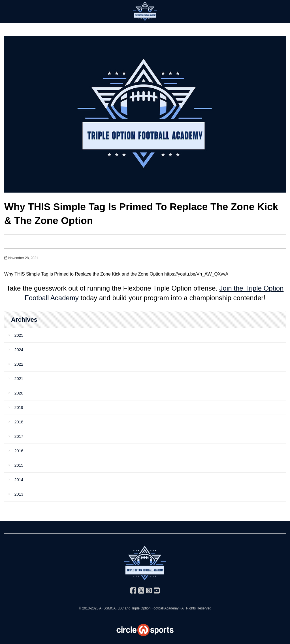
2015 (19, 465)
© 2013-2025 (89, 608)
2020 (19, 393)
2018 (19, 422)
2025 (19, 335)
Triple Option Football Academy (155, 608)
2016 (19, 451)
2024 (19, 350)
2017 (19, 436)
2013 (19, 494)
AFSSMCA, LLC (111, 608)
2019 (19, 408)
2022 (19, 364)
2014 (19, 480)
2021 (19, 379)
